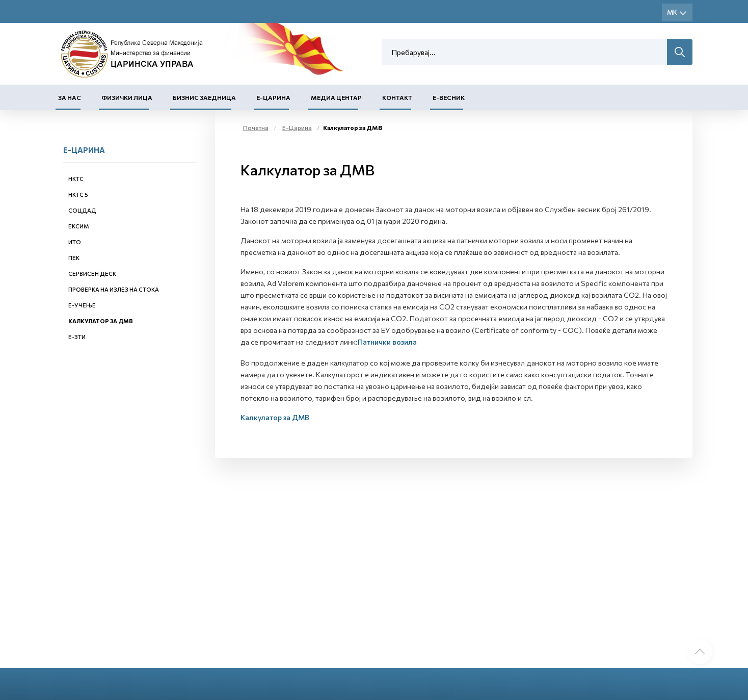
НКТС (76, 179)
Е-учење (82, 305)
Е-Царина (273, 97)
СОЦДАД (82, 210)
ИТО (75, 242)
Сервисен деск (92, 274)
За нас (70, 97)
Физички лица (127, 97)
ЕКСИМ (79, 226)
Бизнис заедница (204, 97)
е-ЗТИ (77, 337)
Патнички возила (387, 342)
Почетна (256, 127)
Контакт (397, 97)
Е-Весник (449, 97)
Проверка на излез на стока (114, 289)
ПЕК (74, 258)
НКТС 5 (78, 195)
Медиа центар (336, 97)
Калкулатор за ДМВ (101, 321)
